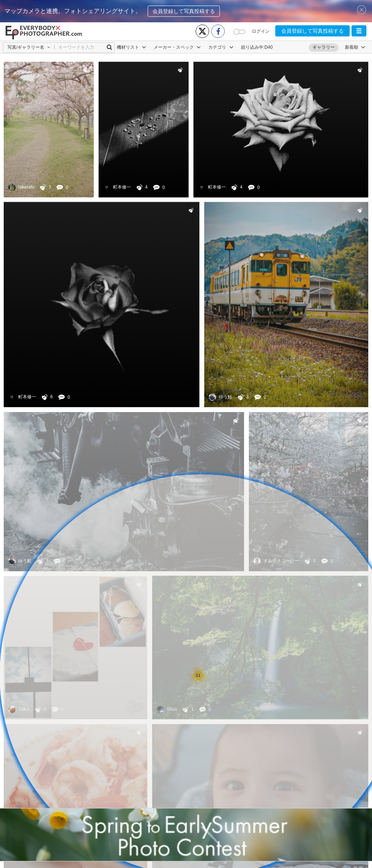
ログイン (261, 31)
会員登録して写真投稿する (184, 11)
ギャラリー (324, 47)
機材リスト (132, 47)
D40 (269, 47)
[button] (359, 31)
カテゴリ (221, 47)
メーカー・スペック (177, 47)
